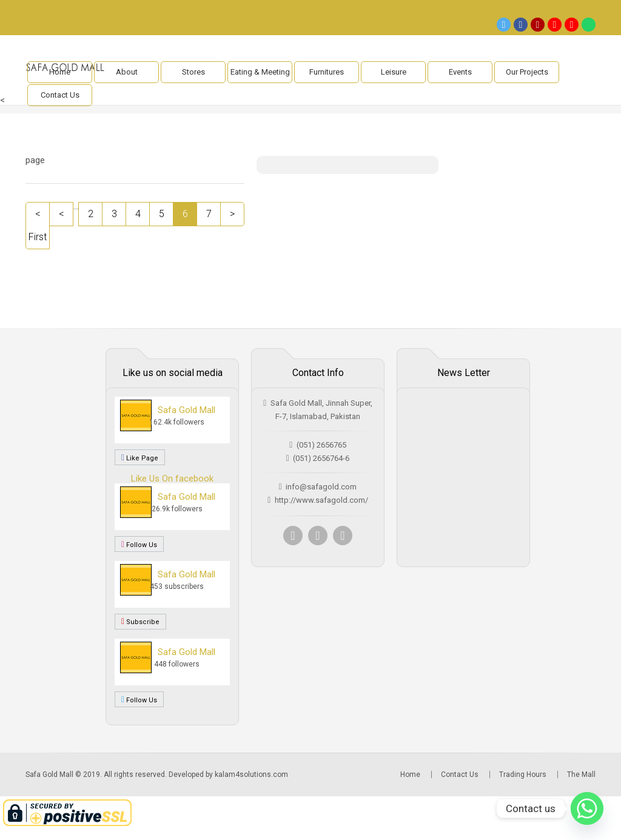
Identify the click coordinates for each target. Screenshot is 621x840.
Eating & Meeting (260, 72)
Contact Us (60, 95)
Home (60, 72)
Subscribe (140, 622)
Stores (193, 72)
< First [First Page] (38, 225)
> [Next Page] (232, 214)
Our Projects (527, 72)
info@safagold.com (321, 487)
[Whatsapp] (587, 808)
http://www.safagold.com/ (321, 500)
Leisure (394, 72)
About (127, 72)
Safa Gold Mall (186, 410)
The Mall (581, 774)
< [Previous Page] (62, 214)
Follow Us (139, 544)
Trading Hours (523, 774)
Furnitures (327, 72)
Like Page (140, 457)
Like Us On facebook (172, 479)
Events (460, 72)
